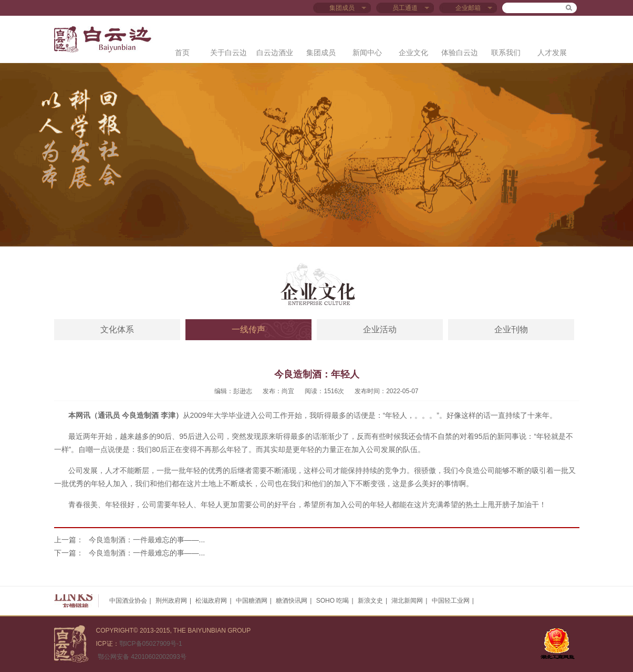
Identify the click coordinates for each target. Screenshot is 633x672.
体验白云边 (460, 52)
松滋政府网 (211, 601)
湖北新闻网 (407, 601)
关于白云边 (229, 52)
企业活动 (380, 329)
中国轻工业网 (451, 601)
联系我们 (506, 52)
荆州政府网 (171, 601)
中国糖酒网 (252, 601)
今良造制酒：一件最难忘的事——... (147, 540)
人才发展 (552, 52)
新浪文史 (370, 601)
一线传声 (248, 329)
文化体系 (117, 329)
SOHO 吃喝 (333, 601)
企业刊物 (511, 329)
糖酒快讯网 (292, 601)
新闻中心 (367, 52)
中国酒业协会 (128, 601)
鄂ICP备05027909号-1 (151, 644)
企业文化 (413, 52)
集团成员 (321, 52)
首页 (182, 52)
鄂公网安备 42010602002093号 (141, 657)
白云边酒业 (275, 52)
